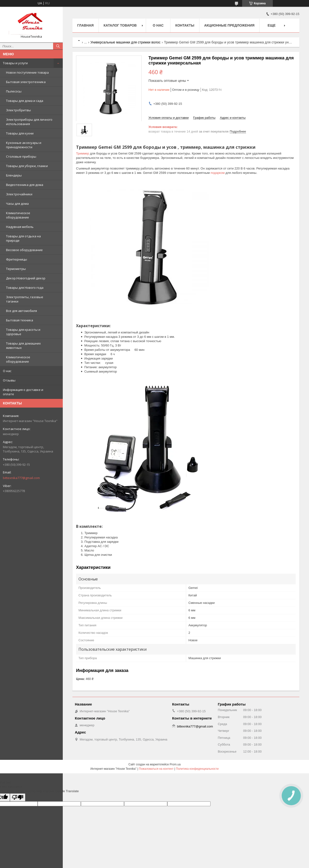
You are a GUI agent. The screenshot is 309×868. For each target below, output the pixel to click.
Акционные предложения (229, 25)
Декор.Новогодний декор (26, 278)
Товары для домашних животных (23, 346)
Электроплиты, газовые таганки (25, 299)
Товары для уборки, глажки (27, 166)
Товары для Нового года (25, 288)
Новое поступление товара (27, 72)
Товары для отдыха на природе (23, 238)
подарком (218, 173)
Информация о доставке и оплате (23, 392)
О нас (7, 371)
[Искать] (58, 46)
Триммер (83, 153)
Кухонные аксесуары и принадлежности (24, 145)
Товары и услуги (15, 63)
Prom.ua (175, 764)
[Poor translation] (18, 797)
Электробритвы (18, 110)
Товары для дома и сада (25, 101)
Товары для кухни (20, 133)
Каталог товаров (120, 25)
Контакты (185, 25)
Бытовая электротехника (26, 82)
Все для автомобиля (21, 311)
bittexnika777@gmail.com (21, 478)
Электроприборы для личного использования (29, 122)
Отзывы (9, 380)
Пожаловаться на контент (156, 769)
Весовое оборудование (24, 250)
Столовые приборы (21, 156)
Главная (85, 25)
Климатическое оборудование (18, 215)
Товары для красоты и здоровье (23, 332)
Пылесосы (14, 91)
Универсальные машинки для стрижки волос (126, 42)
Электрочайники (19, 194)
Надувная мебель (20, 227)
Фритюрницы (17, 259)
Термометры (16, 269)
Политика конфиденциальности (197, 769)
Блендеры (14, 175)
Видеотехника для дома (25, 185)
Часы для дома (17, 204)
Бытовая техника (20, 320)
